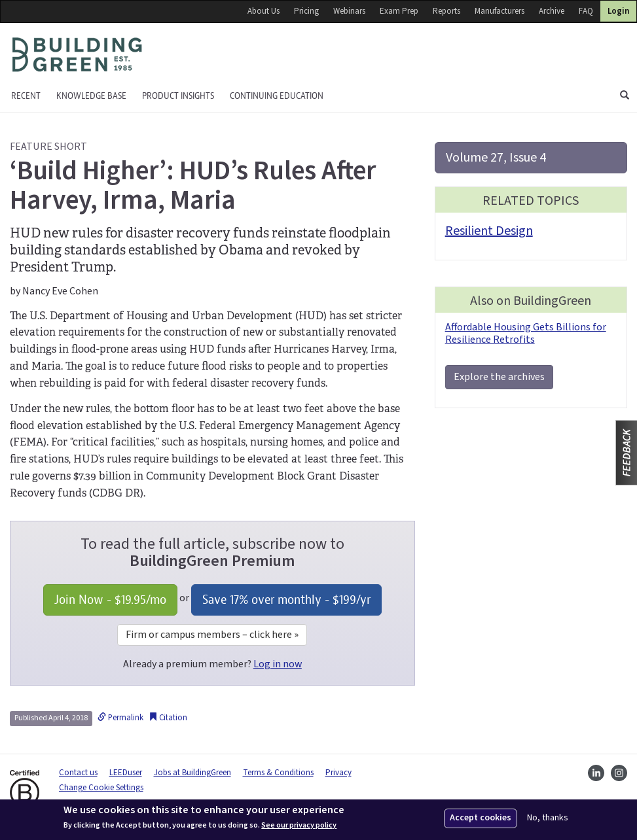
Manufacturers (500, 11)
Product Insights (178, 96)
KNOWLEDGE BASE (91, 96)
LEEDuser (126, 773)
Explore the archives (499, 377)
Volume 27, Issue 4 (496, 158)
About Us (264, 11)
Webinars (349, 11)
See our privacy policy (299, 826)
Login (618, 11)
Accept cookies (481, 818)
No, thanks (548, 818)
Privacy (338, 773)
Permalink (120, 718)
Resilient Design (489, 231)
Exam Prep (399, 11)
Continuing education (277, 96)
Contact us (78, 773)
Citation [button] (168, 718)
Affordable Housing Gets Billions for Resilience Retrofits (526, 333)
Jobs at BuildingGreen (192, 773)
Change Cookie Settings (101, 788)
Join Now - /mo (110, 600)
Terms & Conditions (278, 773)
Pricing (306, 11)
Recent (26, 96)
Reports (446, 11)
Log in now (278, 664)
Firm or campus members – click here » (212, 635)
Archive (552, 11)
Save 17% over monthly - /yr (286, 600)
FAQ (586, 11)
